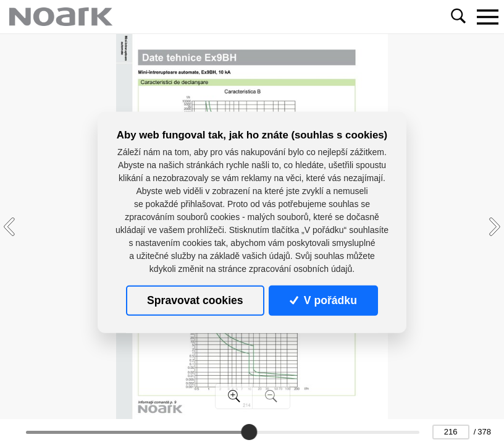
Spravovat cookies (195, 300)
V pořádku (323, 300)
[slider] (249, 432)
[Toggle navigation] (487, 17)
